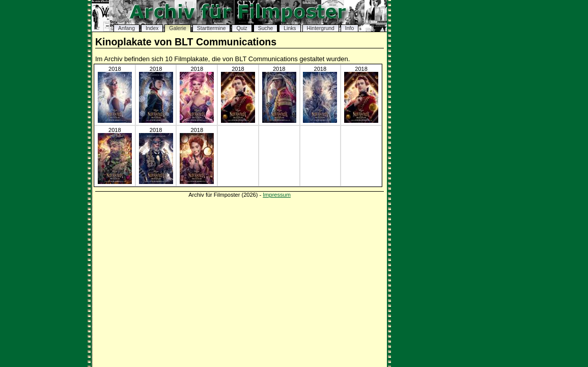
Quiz (242, 28)
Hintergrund (321, 28)
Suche (265, 28)
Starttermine (212, 28)
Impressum (277, 195)
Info (349, 28)
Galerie (178, 28)
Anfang (127, 28)
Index (152, 28)
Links (290, 28)
